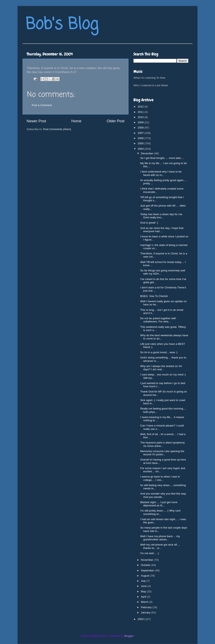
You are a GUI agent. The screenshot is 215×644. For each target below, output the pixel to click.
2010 (141, 117)
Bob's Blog (62, 25)
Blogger (129, 636)
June (144, 586)
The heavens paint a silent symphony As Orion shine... (163, 444)
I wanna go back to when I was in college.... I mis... (160, 478)
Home (76, 121)
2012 (141, 107)
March (145, 602)
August (145, 576)
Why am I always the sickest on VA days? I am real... (161, 368)
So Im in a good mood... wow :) (159, 352)
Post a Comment (42, 105)
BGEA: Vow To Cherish (154, 296)
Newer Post (36, 121)
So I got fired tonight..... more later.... (162, 158)
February (147, 607)
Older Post (116, 121)
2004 (141, 149)
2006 (141, 138)
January (146, 612)
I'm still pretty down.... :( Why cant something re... (160, 512)
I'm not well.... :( (150, 553)
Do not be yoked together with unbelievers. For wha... (158, 320)
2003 (141, 619)
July (144, 581)
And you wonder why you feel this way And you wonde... (163, 495)
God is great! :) (149, 223)
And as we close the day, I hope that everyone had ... (162, 230)
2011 (141, 112)
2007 (141, 133)
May (144, 591)
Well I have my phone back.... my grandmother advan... (160, 538)
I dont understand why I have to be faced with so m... (161, 173)
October (146, 565)
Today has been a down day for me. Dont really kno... (162, 216)
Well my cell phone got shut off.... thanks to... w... (160, 546)
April (144, 597)
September (148, 570)
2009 (141, 122)
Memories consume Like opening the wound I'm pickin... (162, 453)
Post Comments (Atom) (57, 129)
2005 (141, 143)
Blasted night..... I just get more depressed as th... (159, 504)
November (147, 560)
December (147, 153)
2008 (141, 128)
